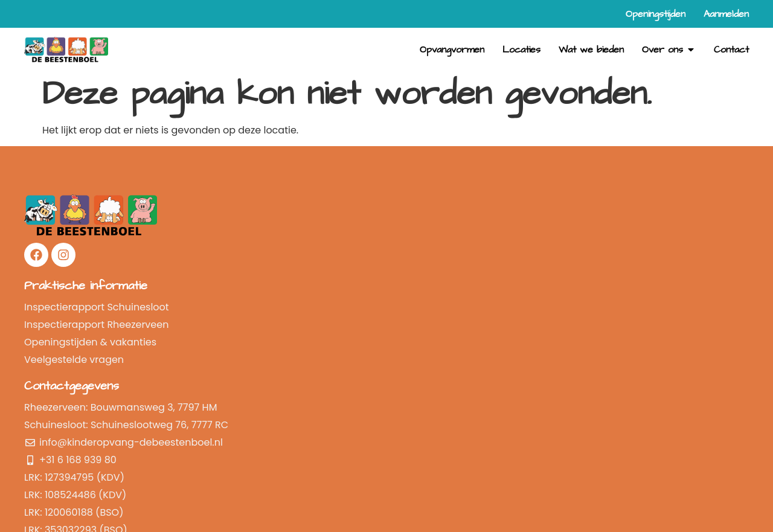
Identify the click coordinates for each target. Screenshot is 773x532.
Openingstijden (553, 297)
